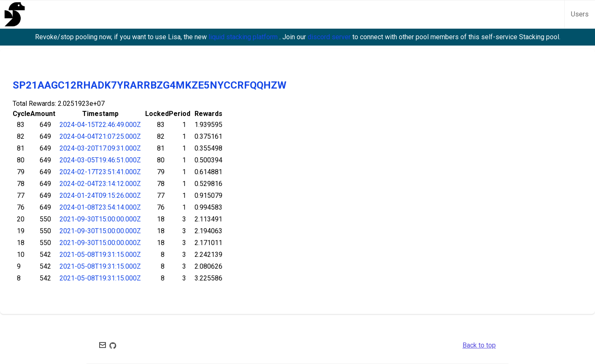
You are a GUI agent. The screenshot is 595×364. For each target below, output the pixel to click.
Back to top (479, 345)
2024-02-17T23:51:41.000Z (100, 172)
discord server (330, 37)
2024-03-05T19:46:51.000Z (100, 160)
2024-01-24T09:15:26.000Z (100, 195)
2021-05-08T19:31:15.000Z (100, 255)
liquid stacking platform (244, 37)
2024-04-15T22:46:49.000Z (100, 125)
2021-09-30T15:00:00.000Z (100, 219)
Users (580, 14)
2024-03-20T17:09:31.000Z (100, 148)
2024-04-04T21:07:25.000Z (100, 136)
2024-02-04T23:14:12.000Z (100, 184)
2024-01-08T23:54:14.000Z (100, 207)
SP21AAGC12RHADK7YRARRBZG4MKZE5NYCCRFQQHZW (150, 85)
